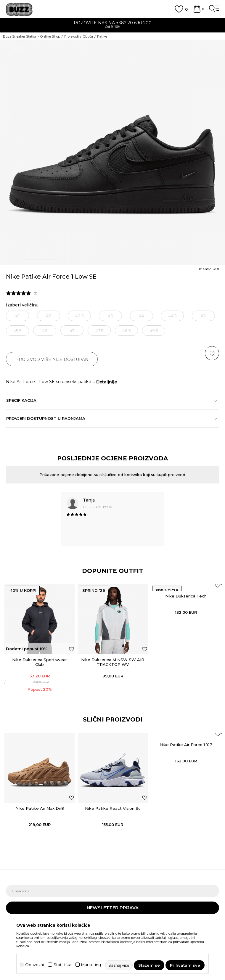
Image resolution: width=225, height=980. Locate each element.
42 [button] (49, 316)
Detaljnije (107, 382)
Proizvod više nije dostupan (52, 359)
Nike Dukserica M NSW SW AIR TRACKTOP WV (113, 662)
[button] (212, 353)
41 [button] (18, 316)
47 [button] (72, 331)
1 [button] (41, 259)
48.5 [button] (127, 331)
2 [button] (76, 259)
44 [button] (142, 316)
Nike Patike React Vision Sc (113, 808)
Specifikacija (110, 400)
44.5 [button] (172, 316)
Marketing (91, 965)
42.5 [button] (79, 316)
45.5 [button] (17, 331)
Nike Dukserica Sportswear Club (40, 662)
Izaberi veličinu (22, 305)
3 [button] (112, 259)
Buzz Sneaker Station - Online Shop (32, 36)
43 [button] (110, 316)
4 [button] (148, 259)
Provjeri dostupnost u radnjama (110, 418)
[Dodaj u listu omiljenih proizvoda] (71, 649)
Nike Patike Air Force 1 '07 (186, 745)
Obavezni (34, 965)
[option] (112, 25)
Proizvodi (71, 36)
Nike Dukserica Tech (186, 596)
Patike (102, 36)
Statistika (62, 965)
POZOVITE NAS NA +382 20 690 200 (113, 23)
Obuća (88, 36)
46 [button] (45, 331)
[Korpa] (197, 12)
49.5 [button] (154, 331)
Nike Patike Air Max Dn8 (40, 808)
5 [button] (185, 259)
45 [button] (203, 316)
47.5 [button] (99, 331)
